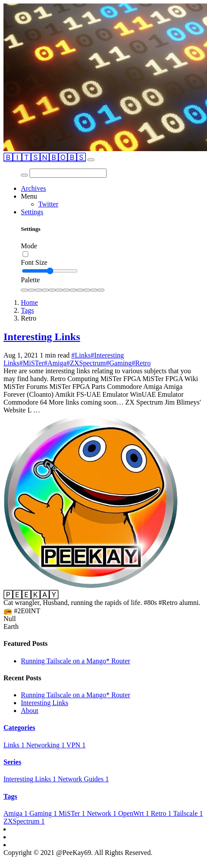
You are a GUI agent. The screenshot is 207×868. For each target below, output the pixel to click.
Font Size (34, 262)
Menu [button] (29, 196)
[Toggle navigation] (91, 160)
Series (12, 762)
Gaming (44, 813)
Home (29, 302)
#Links (81, 355)
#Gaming (119, 363)
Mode (29, 246)
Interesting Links (42, 337)
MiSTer (73, 813)
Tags (27, 310)
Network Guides (83, 779)
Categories (19, 728)
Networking (46, 745)
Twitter (48, 204)
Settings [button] (32, 212)
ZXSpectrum (24, 821)
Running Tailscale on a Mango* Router (75, 661)
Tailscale (188, 813)
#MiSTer (32, 363)
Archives (33, 188)
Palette (30, 280)
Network (103, 813)
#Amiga (55, 363)
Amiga (17, 813)
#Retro (141, 363)
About (30, 711)
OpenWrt (135, 813)
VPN (76, 745)
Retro (162, 813)
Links (15, 745)
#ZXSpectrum (86, 363)
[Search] (68, 173)
